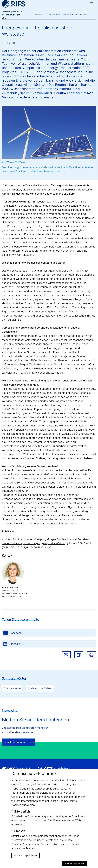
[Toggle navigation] (92, 4)
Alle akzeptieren (74, 863)
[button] (79, 655)
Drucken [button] (92, 655)
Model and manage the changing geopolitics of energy (35, 543)
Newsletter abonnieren (17, 742)
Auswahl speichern (25, 855)
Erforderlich (22, 811)
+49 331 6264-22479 (11, 596)
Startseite (39, 14)
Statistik (20, 831)
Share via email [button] (66, 655)
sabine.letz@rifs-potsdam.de (15, 593)
